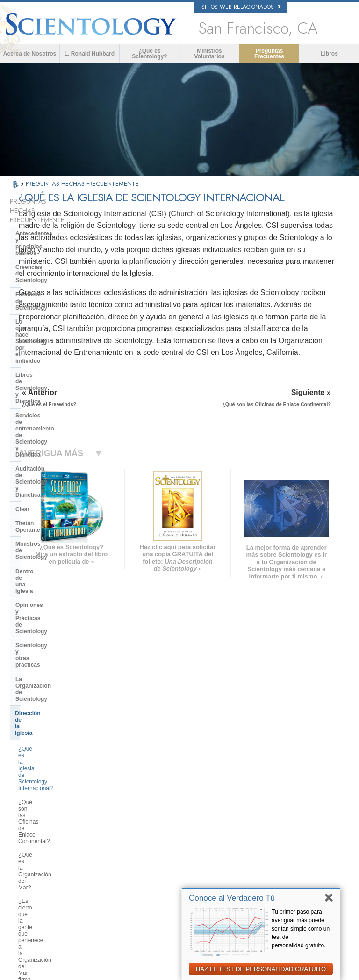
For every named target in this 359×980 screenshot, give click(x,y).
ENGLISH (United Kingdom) (43, 800)
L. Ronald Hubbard (90, 54)
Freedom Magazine (283, 866)
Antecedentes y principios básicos (50, 227)
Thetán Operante (38, 364)
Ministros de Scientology (49, 378)
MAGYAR (98, 781)
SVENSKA (100, 799)
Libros (329, 54)
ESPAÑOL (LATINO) (111, 808)
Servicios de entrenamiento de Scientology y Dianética (56, 311)
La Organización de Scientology (58, 441)
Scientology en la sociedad (51, 611)
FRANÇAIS (36, 821)
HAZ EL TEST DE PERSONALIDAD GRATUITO (261, 969)
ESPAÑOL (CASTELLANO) (106, 820)
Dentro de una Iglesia (44, 392)
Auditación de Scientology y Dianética (53, 332)
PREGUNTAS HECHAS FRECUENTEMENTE (82, 184)
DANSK (31, 812)
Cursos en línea (189, 835)
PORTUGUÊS (104, 851)
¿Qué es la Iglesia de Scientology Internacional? (60, 475)
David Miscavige (280, 810)
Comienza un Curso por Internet (288, 822)
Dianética (272, 783)
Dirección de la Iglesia (44, 456)
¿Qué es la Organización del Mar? (61, 512)
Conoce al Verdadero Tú (232, 898)
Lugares (180, 861)
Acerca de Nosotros (30, 54)
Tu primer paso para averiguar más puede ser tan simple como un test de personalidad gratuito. (301, 929)
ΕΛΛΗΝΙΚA (101, 832)
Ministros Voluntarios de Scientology (288, 838)
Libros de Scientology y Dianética (60, 294)
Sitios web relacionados (241, 7)
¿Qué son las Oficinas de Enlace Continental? (59, 495)
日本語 (30, 841)
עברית (31, 831)
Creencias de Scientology (50, 245)
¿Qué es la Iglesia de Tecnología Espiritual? (59, 579)
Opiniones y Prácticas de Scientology (49, 409)
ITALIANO (99, 842)
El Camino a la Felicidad (289, 875)
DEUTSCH (35, 877)
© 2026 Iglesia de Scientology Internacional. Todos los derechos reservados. (105, 970)
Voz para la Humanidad (198, 798)
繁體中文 (33, 859)
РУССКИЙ (35, 850)
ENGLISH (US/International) (43, 784)
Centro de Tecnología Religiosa (57, 562)
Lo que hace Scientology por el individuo (57, 276)
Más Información (190, 844)
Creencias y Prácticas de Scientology (200, 786)
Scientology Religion (284, 801)
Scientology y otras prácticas (54, 427)
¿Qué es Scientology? (149, 54)
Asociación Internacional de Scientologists (292, 853)
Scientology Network (284, 792)
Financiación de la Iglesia (49, 596)
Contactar (182, 853)
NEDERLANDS (40, 868)
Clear (22, 350)
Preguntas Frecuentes (269, 54)
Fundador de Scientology (49, 259)
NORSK (97, 790)
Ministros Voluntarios (209, 54)
